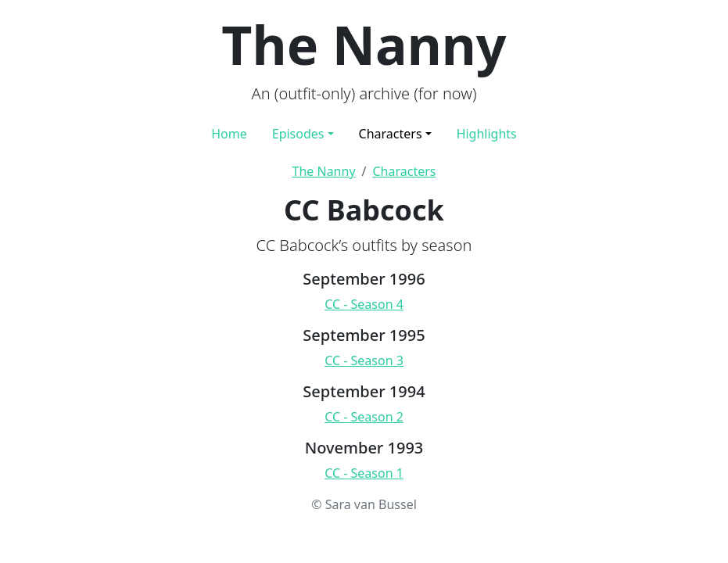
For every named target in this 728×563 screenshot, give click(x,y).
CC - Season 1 (364, 473)
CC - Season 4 (364, 304)
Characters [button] (391, 134)
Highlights (487, 134)
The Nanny (324, 171)
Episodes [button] (298, 134)
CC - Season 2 (364, 417)
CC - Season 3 (364, 360)
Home (229, 134)
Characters (405, 171)
